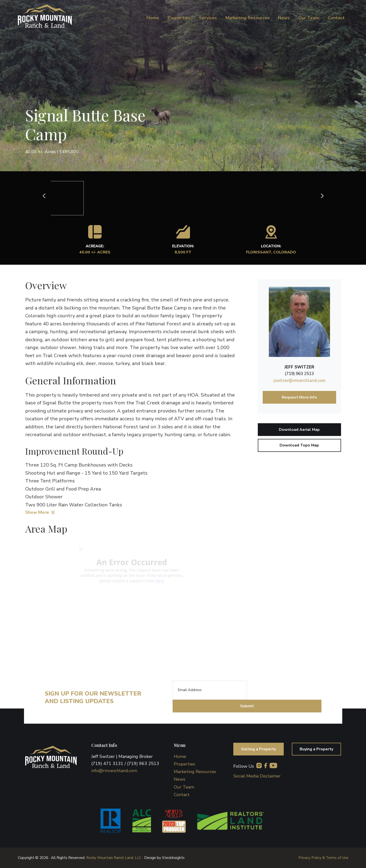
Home (180, 756)
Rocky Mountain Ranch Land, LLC (114, 858)
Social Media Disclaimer (257, 776)
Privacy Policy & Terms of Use (323, 858)
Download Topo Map (299, 445)
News (180, 779)
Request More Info (299, 397)
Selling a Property (259, 749)
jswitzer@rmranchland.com (299, 381)
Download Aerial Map (299, 430)
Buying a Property (316, 749)
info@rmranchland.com (114, 771)
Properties (184, 764)
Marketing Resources (195, 772)
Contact (182, 795)
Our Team (184, 787)
